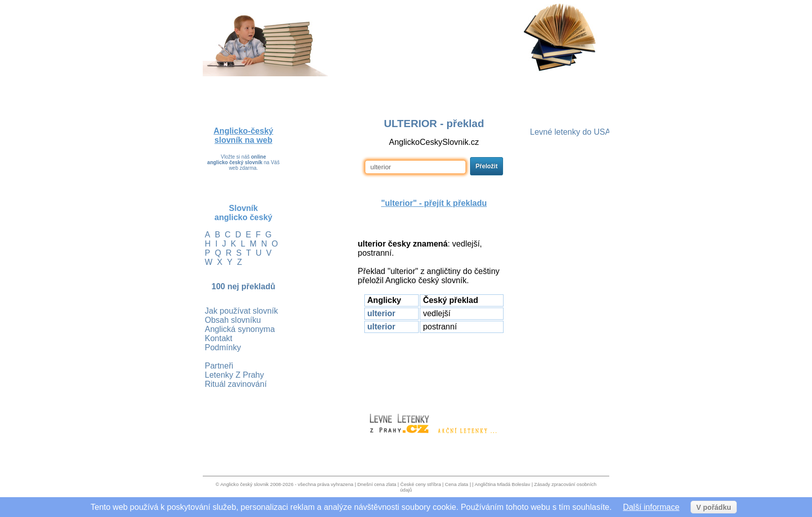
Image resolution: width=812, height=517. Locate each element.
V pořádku (713, 507)
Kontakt (218, 338)
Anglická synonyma (240, 329)
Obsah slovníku (233, 320)
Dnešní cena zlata (377, 484)
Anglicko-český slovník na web (243, 135)
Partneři (219, 366)
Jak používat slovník (241, 311)
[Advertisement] (434, 369)
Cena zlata (457, 484)
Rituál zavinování (236, 384)
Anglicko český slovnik (244, 484)
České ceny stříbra (421, 484)
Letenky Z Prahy (235, 375)
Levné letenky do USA (570, 132)
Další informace (651, 507)
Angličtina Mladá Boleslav (502, 484)
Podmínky (223, 347)
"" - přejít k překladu (434, 203)
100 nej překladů (243, 286)
